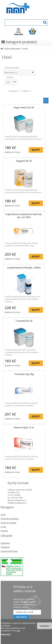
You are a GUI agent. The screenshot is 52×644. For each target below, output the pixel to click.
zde (18, 631)
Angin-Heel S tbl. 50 (24, 107)
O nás (3, 527)
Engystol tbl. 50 (24, 161)
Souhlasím (45, 626)
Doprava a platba (8, 523)
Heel (25, 49)
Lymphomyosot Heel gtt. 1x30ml (24, 268)
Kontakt (4, 531)
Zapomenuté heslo (9, 551)
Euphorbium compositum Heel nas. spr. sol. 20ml (24, 216)
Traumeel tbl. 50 (24, 321)
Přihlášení (5, 547)
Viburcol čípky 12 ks (24, 427)
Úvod (3, 515)
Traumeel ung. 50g (24, 374)
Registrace (5, 543)
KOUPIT (36, 150)
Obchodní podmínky (10, 519)
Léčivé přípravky (12, 49)
